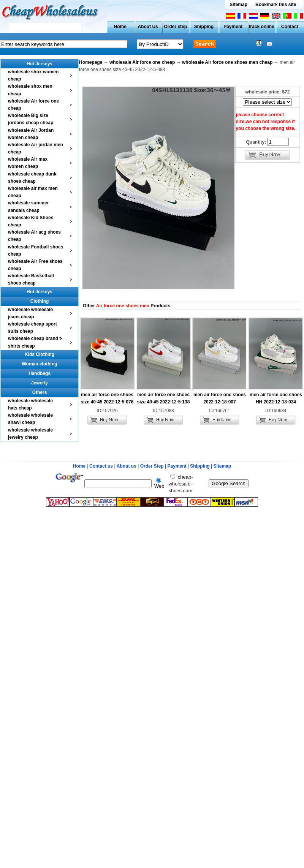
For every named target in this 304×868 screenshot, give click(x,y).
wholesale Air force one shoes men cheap (227, 62)
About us (127, 466)
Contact (290, 27)
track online (261, 27)
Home (120, 27)
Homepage (91, 62)
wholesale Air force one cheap (142, 62)
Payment (233, 27)
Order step (175, 27)
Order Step (153, 466)
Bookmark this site (276, 5)
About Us (148, 27)
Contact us (101, 466)
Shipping (204, 27)
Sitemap (238, 5)
